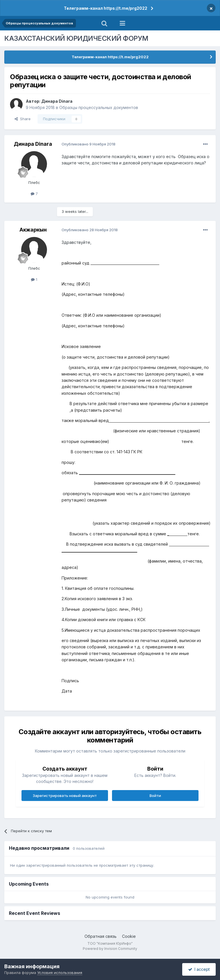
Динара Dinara (57, 101)
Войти (155, 796)
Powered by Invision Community (110, 949)
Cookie (129, 936)
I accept (199, 969)
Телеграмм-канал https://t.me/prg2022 (106, 8)
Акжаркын (33, 230)
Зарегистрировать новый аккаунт (65, 796)
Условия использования (60, 973)
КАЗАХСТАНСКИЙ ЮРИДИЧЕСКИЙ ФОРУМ (76, 38)
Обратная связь (101, 936)
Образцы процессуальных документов (99, 107)
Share (23, 119)
